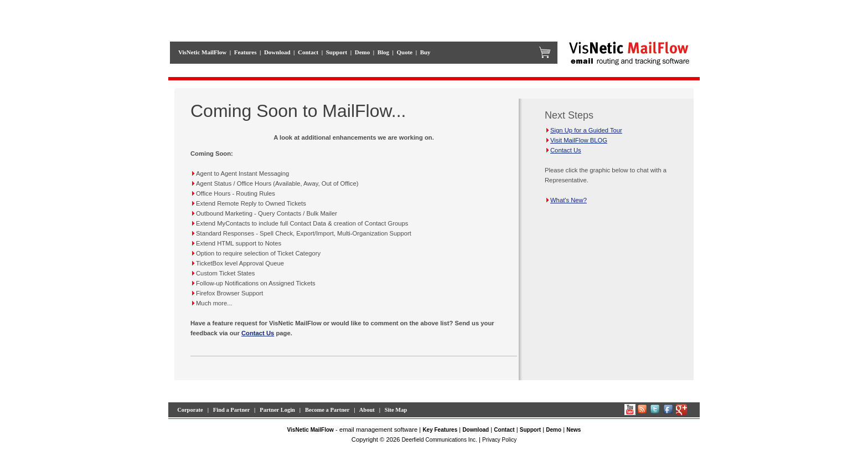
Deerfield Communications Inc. (440, 440)
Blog (383, 52)
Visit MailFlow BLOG (576, 140)
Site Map (396, 410)
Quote (404, 52)
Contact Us (258, 333)
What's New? (566, 200)
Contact (308, 52)
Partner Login (277, 410)
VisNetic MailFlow (202, 52)
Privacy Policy (499, 440)
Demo (363, 52)
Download (277, 52)
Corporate (190, 410)
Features (246, 52)
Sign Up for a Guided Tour (583, 130)
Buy (425, 52)
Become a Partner (327, 410)
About (367, 410)
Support (337, 52)
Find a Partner (231, 410)
